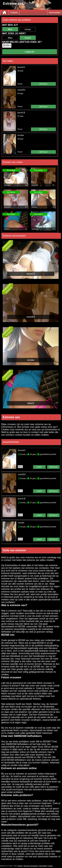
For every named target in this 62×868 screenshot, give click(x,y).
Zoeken (14, 13)
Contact (50, 866)
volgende (30, 52)
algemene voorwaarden (31, 866)
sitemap (20, 866)
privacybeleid (43, 866)
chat (39, 467)
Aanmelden (55, 13)
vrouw (28, 29)
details (43, 84)
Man (10, 29)
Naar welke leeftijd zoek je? (22, 42)
